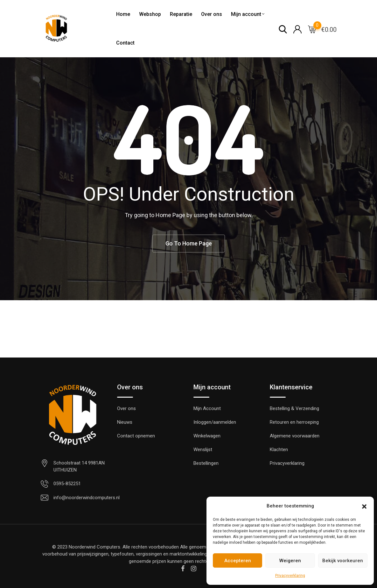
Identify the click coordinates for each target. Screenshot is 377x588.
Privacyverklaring (290, 576)
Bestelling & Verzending (294, 408)
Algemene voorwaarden (295, 436)
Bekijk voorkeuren (343, 561)
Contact (125, 43)
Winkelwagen (207, 436)
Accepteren (238, 561)
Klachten (279, 450)
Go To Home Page (189, 243)
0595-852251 (67, 484)
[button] (364, 506)
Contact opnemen (136, 436)
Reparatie (181, 14)
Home (123, 14)
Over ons (212, 14)
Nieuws (125, 422)
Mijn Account (207, 408)
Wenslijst (203, 450)
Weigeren (290, 561)
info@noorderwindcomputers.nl (87, 498)
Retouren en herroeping (294, 422)
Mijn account (246, 14)
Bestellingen (206, 463)
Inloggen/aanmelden (215, 422)
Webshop (150, 14)
